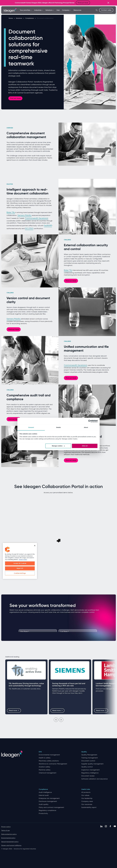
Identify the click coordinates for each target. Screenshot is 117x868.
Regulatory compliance (47, 810)
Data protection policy (9, 834)
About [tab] (86, 427)
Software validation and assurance (94, 779)
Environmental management (49, 755)
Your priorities (26, 10)
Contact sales (106, 10)
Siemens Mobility (24, 215)
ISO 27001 (29, 228)
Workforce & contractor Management (53, 764)
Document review (88, 776)
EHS (40, 752)
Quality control (87, 767)
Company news (87, 801)
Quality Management (89, 755)
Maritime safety (45, 770)
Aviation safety (44, 767)
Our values (85, 795)
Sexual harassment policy (10, 842)
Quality (84, 752)
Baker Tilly (11, 212)
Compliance (30, 18)
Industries (39, 10)
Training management (90, 758)
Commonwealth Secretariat (37, 218)
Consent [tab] (31, 427)
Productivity (43, 813)
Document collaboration (45, 18)
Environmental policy (8, 838)
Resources (77, 10)
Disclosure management (48, 801)
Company (67, 10)
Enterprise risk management (49, 798)
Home (12, 18)
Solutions (50, 10)
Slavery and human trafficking (11, 845)
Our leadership (87, 798)
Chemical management (48, 773)
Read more (14, 710)
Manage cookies (58, 446)
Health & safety (45, 758)
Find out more (83, 3)
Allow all (85, 446)
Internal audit (44, 795)
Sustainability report (89, 807)
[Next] (61, 720)
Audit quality (44, 804)
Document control (88, 761)
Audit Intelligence (45, 792)
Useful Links (86, 789)
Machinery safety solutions (49, 761)
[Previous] (56, 720)
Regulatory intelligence (90, 773)
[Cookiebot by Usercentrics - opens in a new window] (90, 421)
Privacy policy (6, 827)
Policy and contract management (51, 807)
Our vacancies (87, 804)
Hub (58, 10)
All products (86, 792)
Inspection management (90, 770)
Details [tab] (58, 427)
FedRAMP (48, 225)
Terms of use (5, 830)
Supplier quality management (92, 764)
